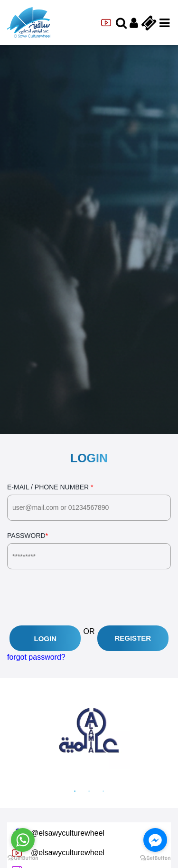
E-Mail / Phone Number (89, 502)
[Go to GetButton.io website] (155, 858)
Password (89, 551)
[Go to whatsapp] (23, 840)
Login (46, 639)
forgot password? (36, 657)
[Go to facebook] (155, 840)
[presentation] (79, 597)
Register (133, 638)
